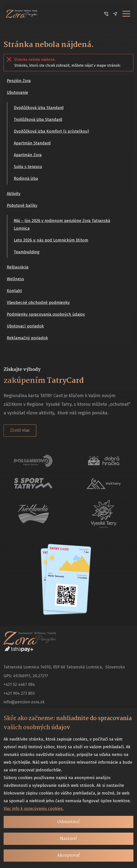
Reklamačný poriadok (27, 338)
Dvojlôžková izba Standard (39, 108)
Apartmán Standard (32, 143)
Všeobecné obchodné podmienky (38, 303)
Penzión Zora (19, 81)
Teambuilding (27, 252)
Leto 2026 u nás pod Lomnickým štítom (51, 240)
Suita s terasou (28, 167)
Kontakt (14, 291)
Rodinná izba (26, 178)
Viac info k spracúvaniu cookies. (34, 809)
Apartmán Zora (28, 155)
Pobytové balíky (22, 205)
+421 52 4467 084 (19, 685)
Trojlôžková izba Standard (38, 120)
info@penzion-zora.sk (24, 702)
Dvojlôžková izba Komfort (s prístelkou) (51, 131)
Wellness (15, 279)
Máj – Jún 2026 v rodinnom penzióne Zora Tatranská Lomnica (62, 225)
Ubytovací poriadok (25, 326)
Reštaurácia (18, 267)
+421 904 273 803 (19, 693)
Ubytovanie (17, 93)
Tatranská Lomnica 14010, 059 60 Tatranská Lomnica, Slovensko (64, 667)
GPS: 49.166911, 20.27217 (26, 676)
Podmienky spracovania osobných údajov (46, 314)
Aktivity (14, 194)
